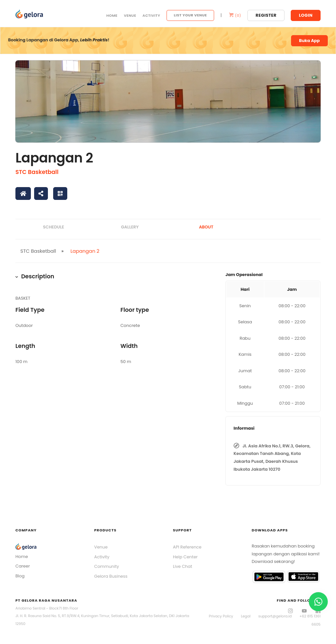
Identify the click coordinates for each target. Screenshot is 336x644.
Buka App (309, 41)
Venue (130, 15)
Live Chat (183, 566)
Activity (151, 15)
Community (107, 566)
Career (23, 566)
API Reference (187, 547)
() (235, 15)
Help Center (185, 557)
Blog (20, 576)
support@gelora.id (275, 616)
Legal (246, 616)
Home (112, 15)
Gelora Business (111, 576)
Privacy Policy (221, 616)
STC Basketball (37, 172)
